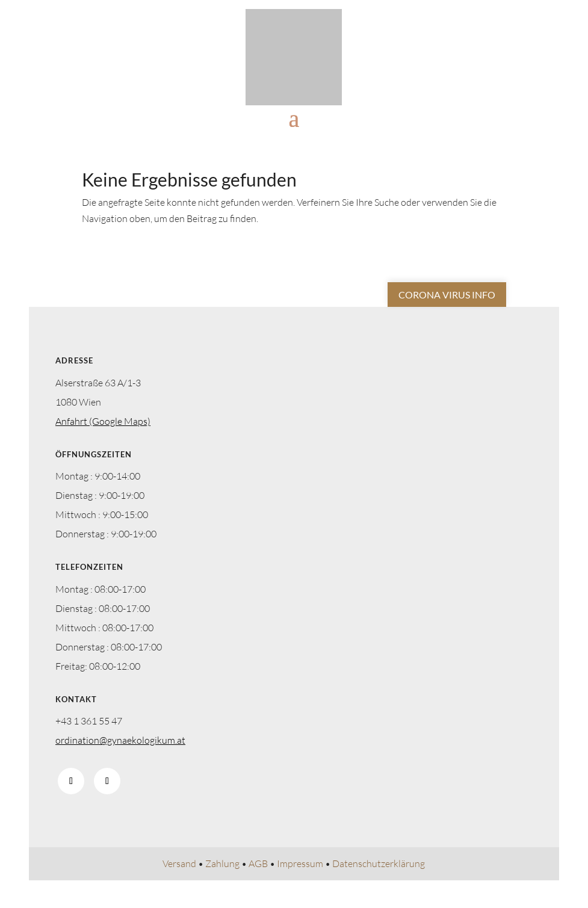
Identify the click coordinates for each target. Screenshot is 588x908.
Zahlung (222, 863)
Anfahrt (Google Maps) (103, 421)
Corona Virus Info (447, 295)
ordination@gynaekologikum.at (120, 740)
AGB (258, 863)
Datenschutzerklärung (379, 863)
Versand (179, 863)
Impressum (300, 863)
